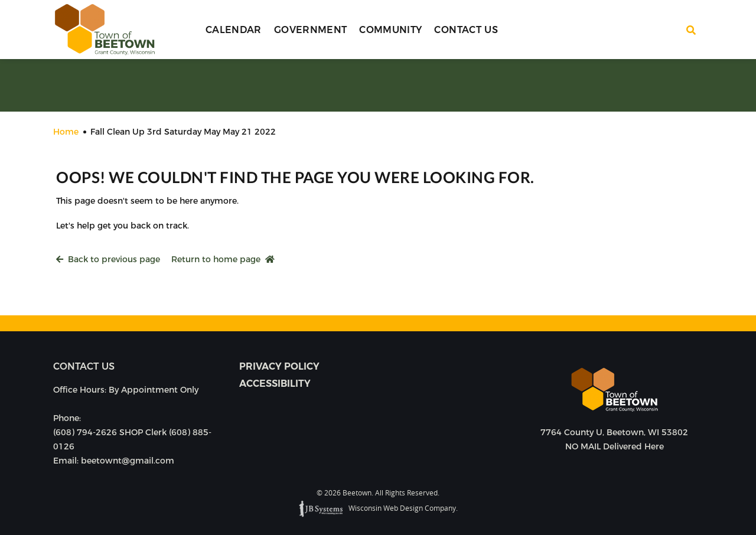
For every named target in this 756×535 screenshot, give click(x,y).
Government (311, 30)
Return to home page (223, 259)
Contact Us (466, 30)
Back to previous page (108, 259)
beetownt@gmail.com (128, 461)
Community (390, 30)
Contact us (84, 366)
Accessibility (275, 384)
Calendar (234, 30)
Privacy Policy (279, 366)
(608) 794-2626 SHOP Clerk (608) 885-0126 (132, 439)
